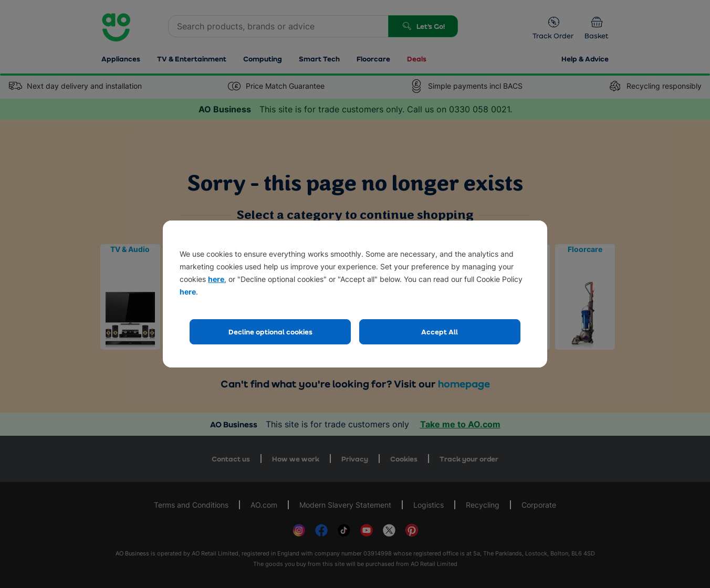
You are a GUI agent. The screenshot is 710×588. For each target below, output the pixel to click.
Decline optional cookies (270, 332)
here (216, 279)
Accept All (440, 332)
